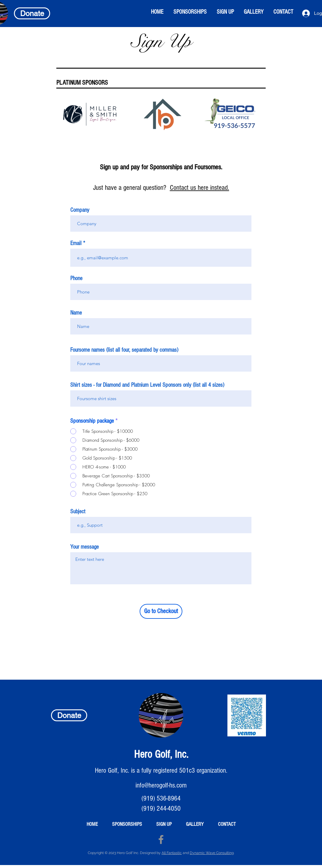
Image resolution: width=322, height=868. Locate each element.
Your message (85, 547)
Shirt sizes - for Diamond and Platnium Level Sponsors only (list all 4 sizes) (147, 385)
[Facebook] (161, 839)
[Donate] (32, 13)
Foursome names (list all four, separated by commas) (124, 350)
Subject (78, 512)
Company (80, 210)
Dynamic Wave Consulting (212, 853)
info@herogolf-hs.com (161, 785)
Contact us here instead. (200, 188)
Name (76, 313)
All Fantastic (172, 853)
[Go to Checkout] (161, 611)
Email (76, 243)
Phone (76, 278)
